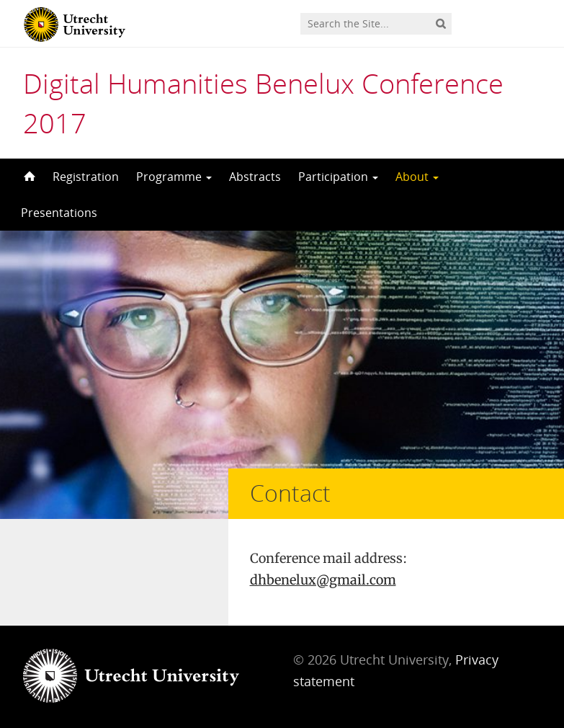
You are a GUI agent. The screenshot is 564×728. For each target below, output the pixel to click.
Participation (338, 177)
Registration (86, 177)
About (417, 177)
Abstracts (255, 177)
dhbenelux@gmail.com (323, 580)
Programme (174, 177)
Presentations (59, 213)
